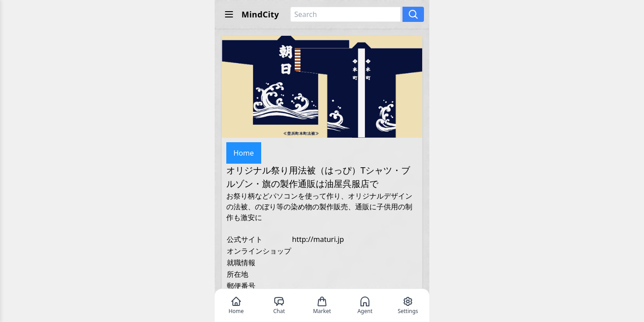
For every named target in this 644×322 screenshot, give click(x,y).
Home (244, 153)
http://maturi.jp (318, 239)
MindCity (260, 14)
